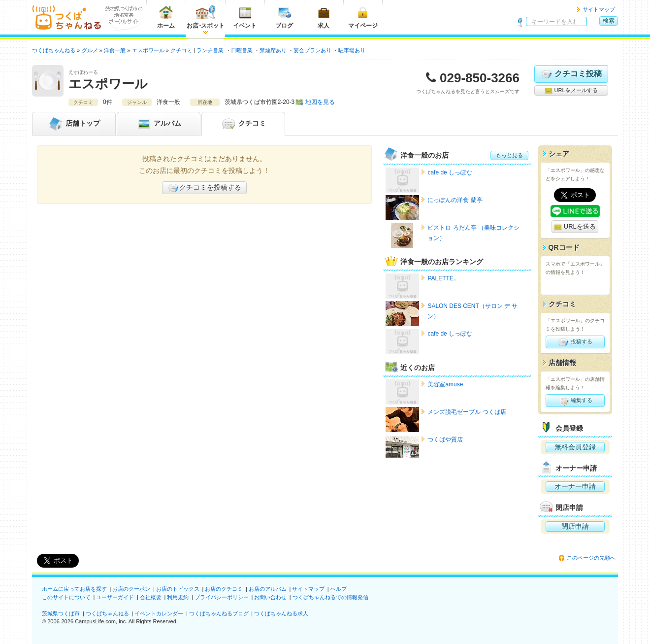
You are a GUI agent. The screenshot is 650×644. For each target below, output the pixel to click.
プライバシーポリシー (222, 597)
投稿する (575, 342)
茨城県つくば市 (61, 613)
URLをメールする (571, 91)
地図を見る (320, 102)
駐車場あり (352, 50)
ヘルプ (339, 589)
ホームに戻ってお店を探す (74, 589)
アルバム (159, 124)
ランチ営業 (210, 50)
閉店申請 (575, 526)
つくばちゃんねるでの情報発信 (330, 597)
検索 (609, 21)
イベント (245, 17)
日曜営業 (242, 50)
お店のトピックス (178, 589)
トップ (74, 124)
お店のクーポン (131, 589)
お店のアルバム (268, 589)
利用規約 (178, 597)
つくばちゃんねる (107, 613)
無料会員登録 (575, 447)
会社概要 (151, 597)
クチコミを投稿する (204, 188)
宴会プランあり (312, 50)
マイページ (363, 17)
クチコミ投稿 (571, 74)
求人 (324, 17)
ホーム (166, 17)
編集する (575, 401)
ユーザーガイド (115, 597)
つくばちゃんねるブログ (219, 613)
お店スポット (206, 17)
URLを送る (575, 227)
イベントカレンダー (159, 613)
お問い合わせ (270, 597)
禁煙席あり (273, 50)
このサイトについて (66, 597)
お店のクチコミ (224, 589)
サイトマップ (599, 9)
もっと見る (509, 155)
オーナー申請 (575, 486)
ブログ (284, 17)
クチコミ (243, 124)
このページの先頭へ (591, 558)
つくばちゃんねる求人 (281, 613)
